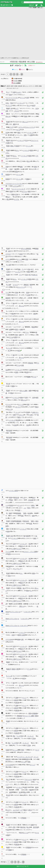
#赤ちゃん (25, 86)
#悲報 (16, 86)
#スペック (16, 88)
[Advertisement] (22, 33)
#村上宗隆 (31, 62)
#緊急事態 (22, 62)
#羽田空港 (14, 62)
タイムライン (39, 62)
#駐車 (8, 86)
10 (22, 74)
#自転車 (20, 86)
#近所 (12, 86)
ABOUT (32, 5)
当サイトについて (23, 866)
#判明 (36, 86)
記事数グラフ (32, 66)
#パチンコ (31, 86)
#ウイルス (10, 88)
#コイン (15, 70)
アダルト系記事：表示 (36, 8)
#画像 (40, 86)
